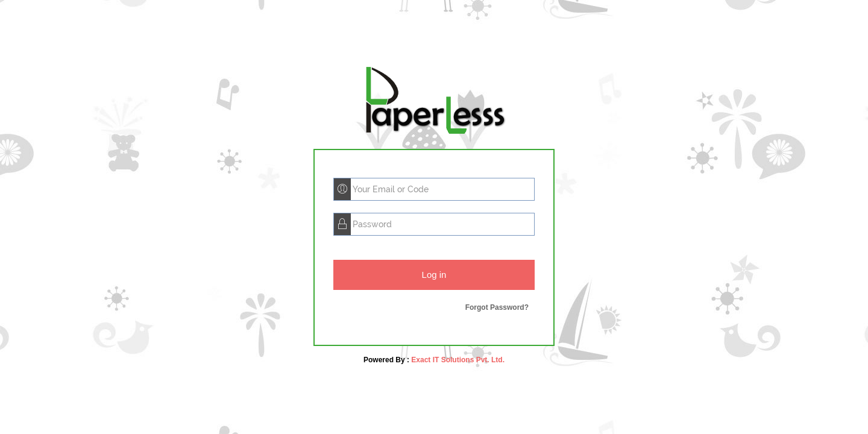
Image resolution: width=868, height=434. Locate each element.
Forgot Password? (497, 307)
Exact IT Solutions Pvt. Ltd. (457, 360)
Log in (434, 275)
